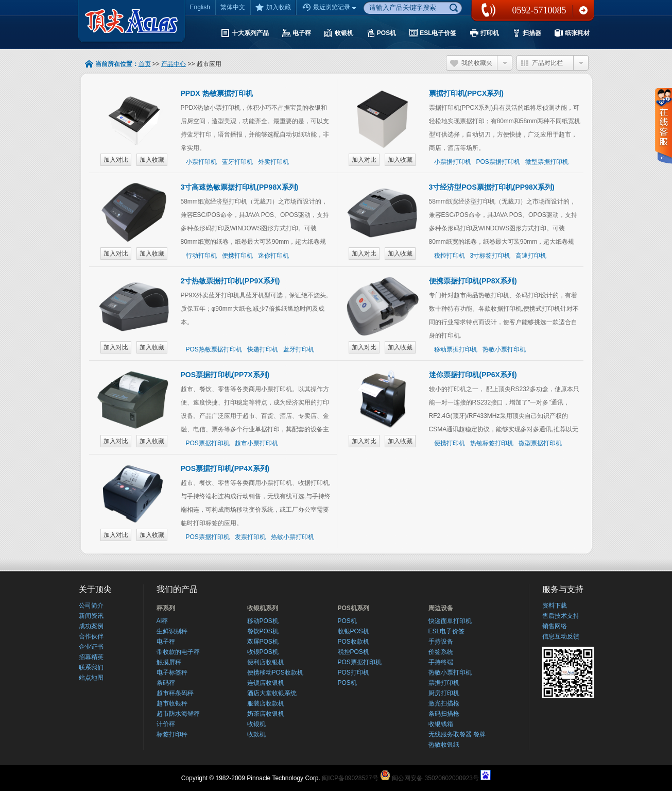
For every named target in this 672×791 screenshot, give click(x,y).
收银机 (256, 724)
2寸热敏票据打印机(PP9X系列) (230, 281)
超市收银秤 (172, 703)
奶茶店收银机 (266, 714)
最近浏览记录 (330, 8)
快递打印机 (263, 349)
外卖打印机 (273, 162)
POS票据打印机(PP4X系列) (225, 468)
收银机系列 (263, 608)
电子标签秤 (172, 672)
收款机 (256, 734)
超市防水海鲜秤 (178, 714)
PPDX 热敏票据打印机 (217, 93)
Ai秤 (162, 621)
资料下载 (555, 605)
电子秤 (166, 642)
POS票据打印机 (498, 162)
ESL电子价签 (447, 631)
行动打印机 (201, 256)
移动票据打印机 (456, 349)
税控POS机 (354, 652)
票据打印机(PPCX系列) (466, 93)
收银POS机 (263, 652)
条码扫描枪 (444, 714)
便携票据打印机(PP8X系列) (473, 281)
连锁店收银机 (266, 683)
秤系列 (166, 608)
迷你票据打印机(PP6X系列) (473, 375)
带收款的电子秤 (178, 652)
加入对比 (116, 160)
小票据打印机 (453, 162)
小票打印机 (201, 162)
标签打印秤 (172, 734)
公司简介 (91, 605)
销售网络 (555, 626)
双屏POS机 (263, 642)
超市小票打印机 (256, 443)
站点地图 (91, 678)
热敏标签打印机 (492, 443)
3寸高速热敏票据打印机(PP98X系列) (240, 187)
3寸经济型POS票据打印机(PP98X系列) (492, 187)
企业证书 (91, 647)
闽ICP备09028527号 (350, 778)
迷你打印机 (273, 256)
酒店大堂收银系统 (272, 693)
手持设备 (441, 642)
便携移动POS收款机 (275, 672)
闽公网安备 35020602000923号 (435, 778)
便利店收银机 (266, 662)
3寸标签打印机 (490, 256)
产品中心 (174, 64)
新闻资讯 (91, 616)
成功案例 (91, 626)
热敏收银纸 (444, 745)
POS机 (347, 621)
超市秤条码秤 (175, 693)
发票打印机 (250, 537)
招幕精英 (91, 657)
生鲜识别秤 (172, 631)
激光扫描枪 (444, 703)
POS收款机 (354, 642)
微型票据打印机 (547, 162)
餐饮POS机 (263, 631)
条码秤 (166, 683)
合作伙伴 (91, 636)
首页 (145, 64)
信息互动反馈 (561, 636)
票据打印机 (444, 683)
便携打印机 (237, 256)
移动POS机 (263, 621)
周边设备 (441, 608)
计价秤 (166, 724)
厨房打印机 (444, 693)
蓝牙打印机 (237, 162)
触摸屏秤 (169, 662)
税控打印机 (450, 256)
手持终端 (441, 662)
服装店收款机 (266, 703)
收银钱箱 (441, 724)
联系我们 (583, 10)
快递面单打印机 (450, 621)
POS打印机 (354, 672)
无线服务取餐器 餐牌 (457, 734)
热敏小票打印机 (504, 349)
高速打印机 (531, 256)
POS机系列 (354, 608)
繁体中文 (233, 7)
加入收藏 (273, 7)
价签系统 (441, 652)
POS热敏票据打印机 (214, 349)
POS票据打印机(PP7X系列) (225, 375)
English (200, 7)
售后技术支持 (561, 616)
